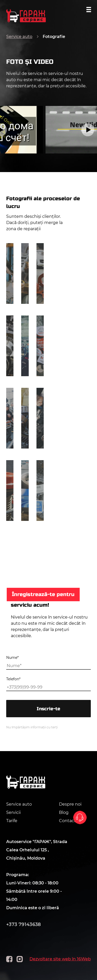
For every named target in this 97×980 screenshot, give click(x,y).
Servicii (13, 812)
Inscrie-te (48, 709)
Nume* (12, 658)
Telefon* (13, 679)
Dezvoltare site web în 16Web (60, 959)
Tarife (12, 821)
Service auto (19, 37)
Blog (64, 812)
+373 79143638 (24, 924)
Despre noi (70, 804)
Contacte (69, 821)
